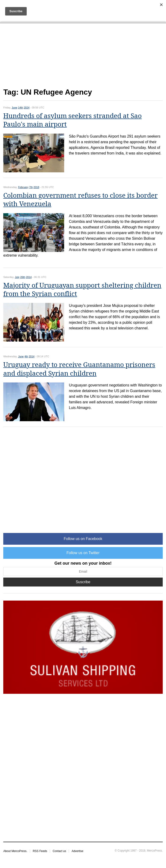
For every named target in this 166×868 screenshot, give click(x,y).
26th (23, 277)
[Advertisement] (83, 58)
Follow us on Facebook (83, 539)
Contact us (59, 851)
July (17, 277)
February (23, 187)
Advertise (77, 851)
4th (26, 356)
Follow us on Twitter (83, 553)
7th (31, 187)
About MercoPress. (15, 851)
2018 (36, 187)
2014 (29, 277)
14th (20, 108)
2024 (26, 108)
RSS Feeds (40, 851)
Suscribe (83, 582)
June (15, 108)
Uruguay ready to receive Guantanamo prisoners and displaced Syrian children (79, 369)
